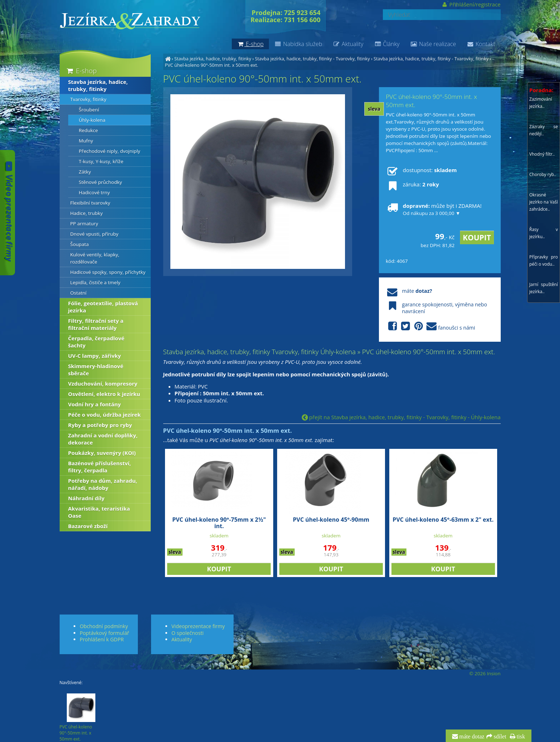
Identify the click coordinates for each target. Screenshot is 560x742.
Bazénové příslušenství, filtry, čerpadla (100, 467)
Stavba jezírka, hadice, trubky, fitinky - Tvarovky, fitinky (312, 59)
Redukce (89, 130)
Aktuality (348, 44)
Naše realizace (433, 44)
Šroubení (89, 110)
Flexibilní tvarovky (90, 203)
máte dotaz (471, 737)
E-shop (81, 71)
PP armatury (84, 224)
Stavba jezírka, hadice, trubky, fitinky (213, 59)
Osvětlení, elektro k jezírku (104, 394)
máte (409, 291)
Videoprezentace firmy (198, 626)
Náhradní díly (86, 498)
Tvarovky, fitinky (88, 99)
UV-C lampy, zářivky (95, 356)
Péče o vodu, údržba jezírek (105, 415)
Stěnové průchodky (101, 182)
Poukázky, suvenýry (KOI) (102, 453)
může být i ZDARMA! (434, 209)
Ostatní (79, 293)
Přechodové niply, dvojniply (110, 151)
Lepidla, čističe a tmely (96, 282)
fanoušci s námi (430, 327)
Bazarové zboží (88, 526)
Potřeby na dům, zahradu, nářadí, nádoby (103, 484)
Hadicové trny (94, 192)
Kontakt (481, 44)
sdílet (499, 737)
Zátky (85, 172)
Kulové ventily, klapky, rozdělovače (95, 258)
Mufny (86, 141)
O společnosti (187, 633)
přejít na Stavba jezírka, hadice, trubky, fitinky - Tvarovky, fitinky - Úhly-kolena (401, 417)
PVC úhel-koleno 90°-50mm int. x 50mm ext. (212, 65)
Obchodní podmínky (104, 626)
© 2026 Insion (485, 673)
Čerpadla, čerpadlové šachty (96, 342)
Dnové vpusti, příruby (94, 234)
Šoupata (80, 244)
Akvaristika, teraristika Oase (99, 512)
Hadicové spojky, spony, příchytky (108, 272)
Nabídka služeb (298, 44)
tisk (520, 737)
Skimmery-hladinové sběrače (96, 370)
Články (387, 44)
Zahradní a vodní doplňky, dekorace (103, 439)
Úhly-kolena (92, 120)
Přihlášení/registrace (471, 4)
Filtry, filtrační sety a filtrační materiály (96, 324)
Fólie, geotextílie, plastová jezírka (103, 307)
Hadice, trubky (87, 213)
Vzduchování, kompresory (103, 383)
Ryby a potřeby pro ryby (100, 425)
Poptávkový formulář (104, 633)
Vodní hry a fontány (95, 404)
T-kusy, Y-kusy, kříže (101, 161)
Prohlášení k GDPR (102, 639)
